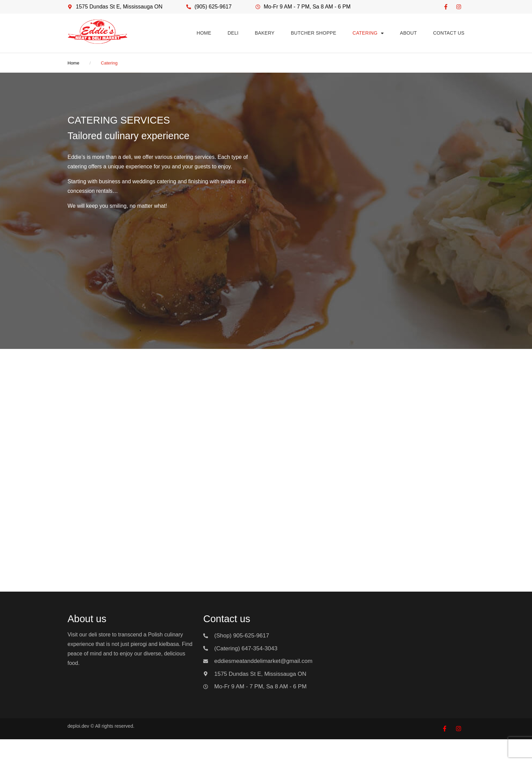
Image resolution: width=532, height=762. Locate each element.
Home (73, 63)
